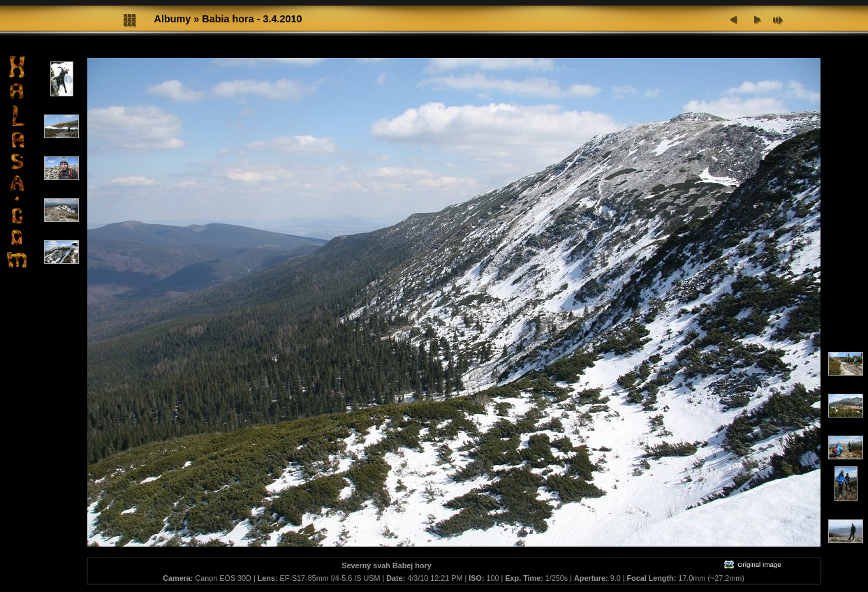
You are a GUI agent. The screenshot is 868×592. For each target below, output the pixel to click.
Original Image (752, 564)
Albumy (173, 19)
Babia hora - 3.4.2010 (252, 19)
